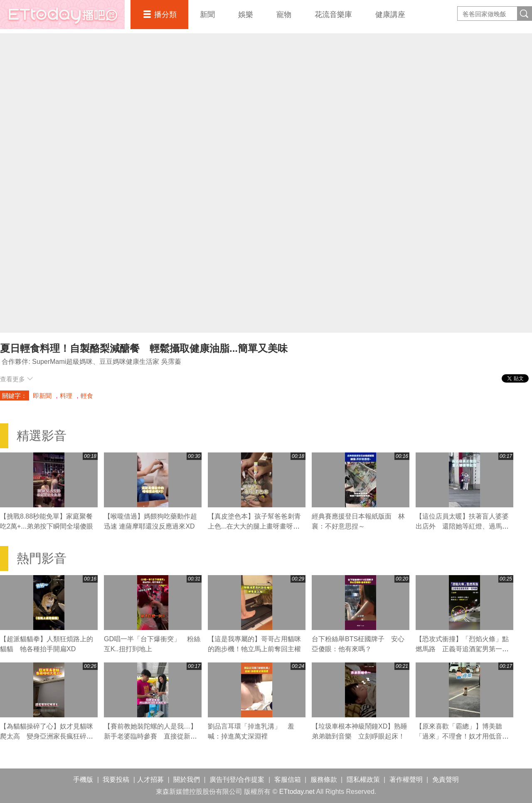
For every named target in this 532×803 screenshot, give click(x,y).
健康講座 (390, 15)
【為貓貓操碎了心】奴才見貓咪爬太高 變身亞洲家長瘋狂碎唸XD (47, 736)
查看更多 (16, 379)
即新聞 (42, 396)
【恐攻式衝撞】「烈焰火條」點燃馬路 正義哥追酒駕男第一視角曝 (462, 649)
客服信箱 (288, 780)
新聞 (207, 15)
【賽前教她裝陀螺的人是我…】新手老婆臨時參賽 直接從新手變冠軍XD (150, 736)
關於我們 (187, 780)
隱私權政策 (363, 780)
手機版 (83, 780)
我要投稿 (116, 780)
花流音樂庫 (333, 15)
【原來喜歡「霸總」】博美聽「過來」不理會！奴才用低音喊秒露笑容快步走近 (462, 736)
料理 (66, 396)
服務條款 (324, 780)
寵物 (284, 15)
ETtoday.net (297, 792)
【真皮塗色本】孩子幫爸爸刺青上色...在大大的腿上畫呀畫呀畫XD (254, 526)
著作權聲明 (406, 780)
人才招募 (150, 780)
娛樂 (246, 15)
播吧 (62, 15)
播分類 (165, 15)
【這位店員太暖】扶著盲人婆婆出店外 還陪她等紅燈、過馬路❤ (462, 526)
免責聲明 (446, 780)
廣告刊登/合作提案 (237, 780)
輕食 (87, 396)
